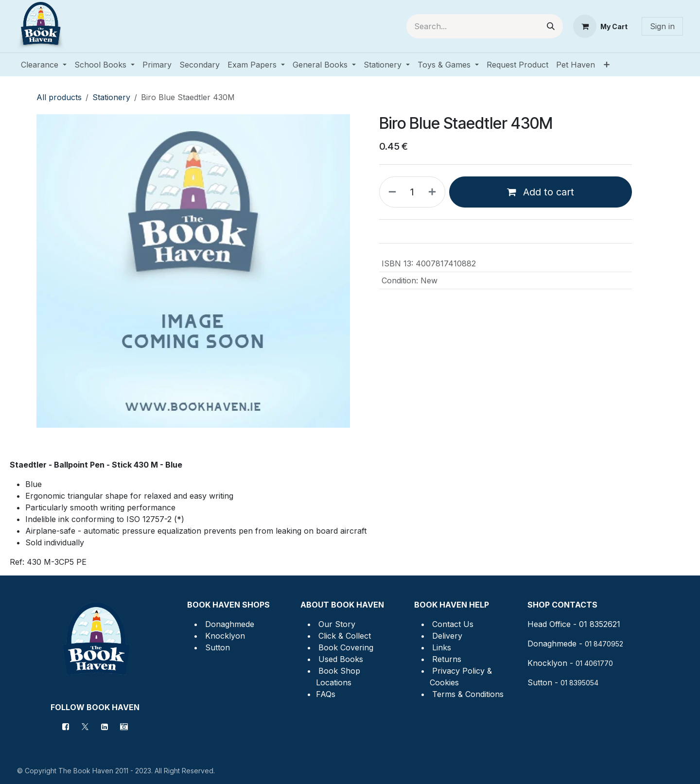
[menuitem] (44, 65)
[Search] (551, 26)
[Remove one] (390, 192)
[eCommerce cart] (600, 26)
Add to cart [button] (541, 192)
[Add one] (434, 192)
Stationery (111, 97)
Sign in (662, 26)
